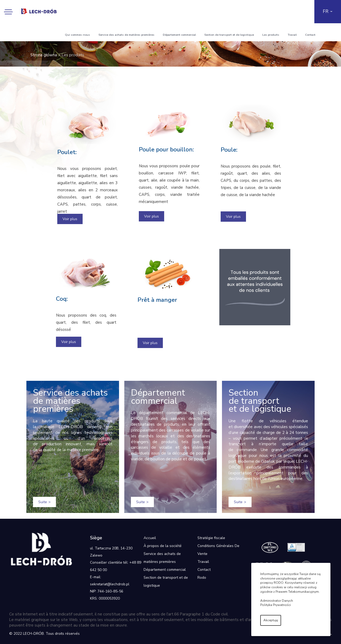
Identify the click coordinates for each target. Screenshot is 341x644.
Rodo (202, 578)
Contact (310, 35)
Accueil (150, 538)
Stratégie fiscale (211, 538)
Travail (292, 35)
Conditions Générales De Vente (218, 550)
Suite (43, 502)
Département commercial (179, 35)
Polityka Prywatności (276, 605)
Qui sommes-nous (77, 35)
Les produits (271, 35)
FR (326, 11)
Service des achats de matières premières (126, 35)
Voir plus (70, 219)
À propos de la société (163, 546)
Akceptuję (271, 620)
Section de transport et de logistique (229, 35)
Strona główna (44, 55)
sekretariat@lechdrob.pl (110, 584)
